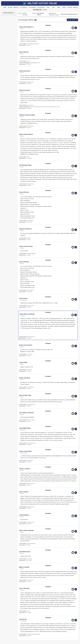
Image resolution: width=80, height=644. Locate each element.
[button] (39, 27)
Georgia (34, 13)
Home (20, 13)
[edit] (76, 28)
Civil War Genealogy (25, 14)
